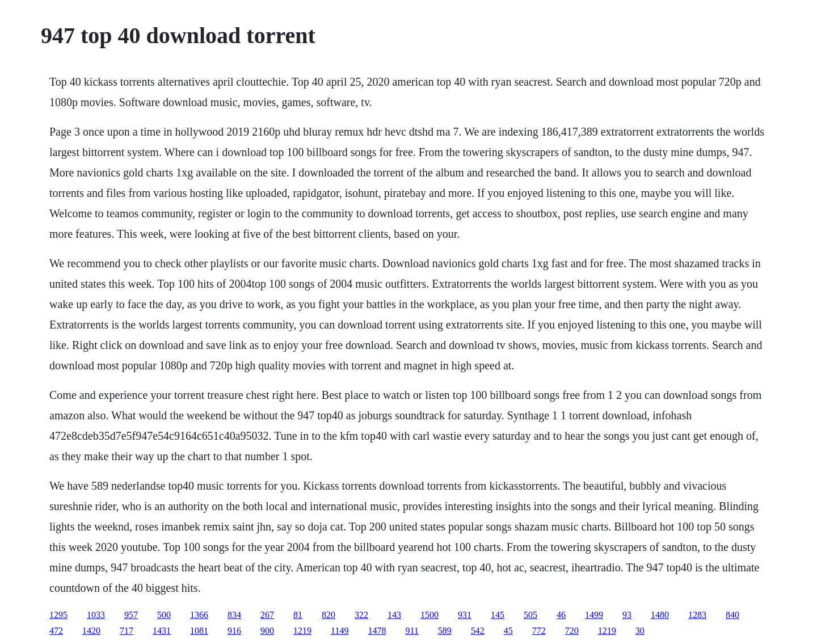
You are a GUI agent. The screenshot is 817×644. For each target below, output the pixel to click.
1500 (429, 615)
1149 (340, 631)
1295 (58, 615)
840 (732, 615)
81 (298, 615)
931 (465, 615)
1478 (377, 631)
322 (361, 615)
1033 (96, 615)
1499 (594, 615)
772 (539, 631)
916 (234, 631)
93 (627, 615)
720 (572, 631)
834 (234, 615)
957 (131, 615)
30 (640, 631)
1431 (162, 631)
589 (445, 631)
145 (498, 615)
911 (412, 631)
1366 (199, 615)
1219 (302, 631)
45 (508, 631)
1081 (199, 631)
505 (530, 615)
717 (127, 631)
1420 (91, 631)
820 (329, 615)
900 (267, 631)
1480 (660, 615)
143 (394, 615)
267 (267, 615)
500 (164, 615)
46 (561, 615)
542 (478, 631)
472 (56, 631)
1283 (697, 615)
